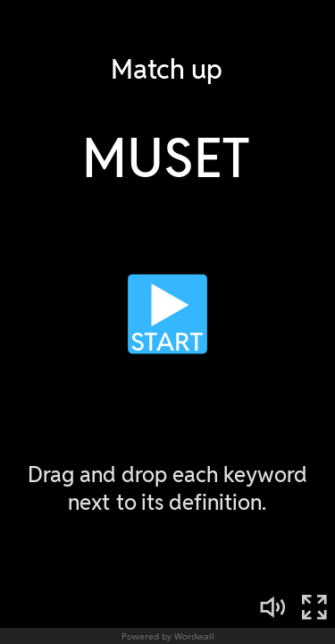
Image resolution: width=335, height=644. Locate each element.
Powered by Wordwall (168, 636)
